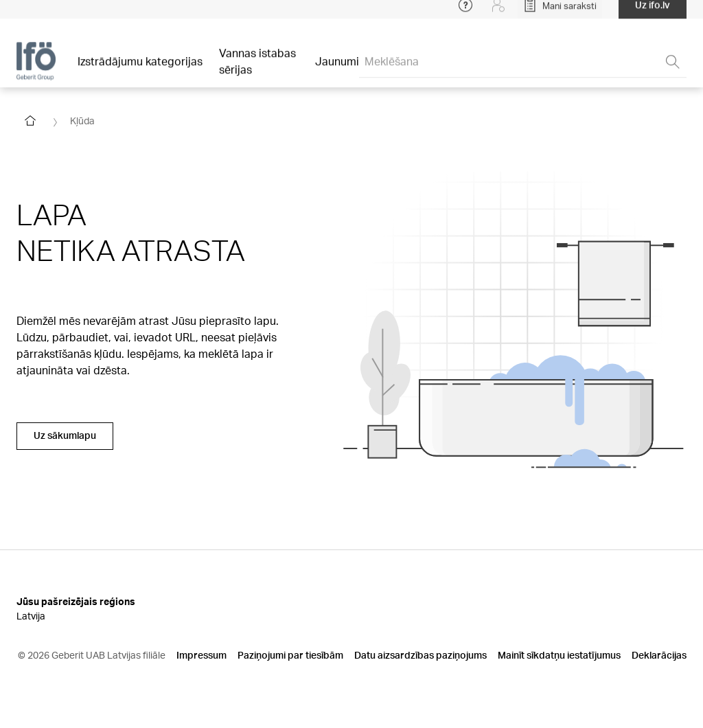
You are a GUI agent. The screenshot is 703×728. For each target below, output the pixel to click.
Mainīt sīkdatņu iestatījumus (559, 655)
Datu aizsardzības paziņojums (420, 655)
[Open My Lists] (560, 14)
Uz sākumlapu (65, 435)
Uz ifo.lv (653, 13)
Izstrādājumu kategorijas (140, 70)
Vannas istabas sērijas (257, 70)
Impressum (201, 655)
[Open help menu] (465, 14)
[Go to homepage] (30, 121)
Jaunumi (337, 70)
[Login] (498, 14)
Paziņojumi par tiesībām (290, 655)
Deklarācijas (659, 655)
